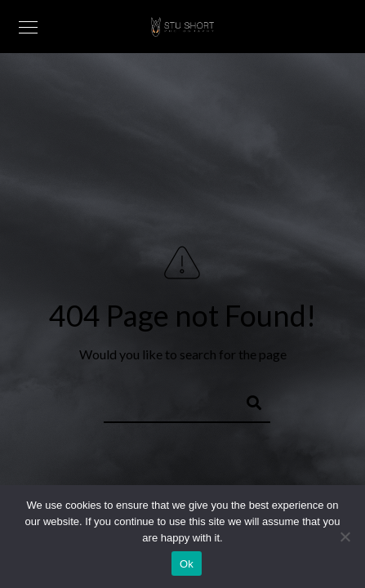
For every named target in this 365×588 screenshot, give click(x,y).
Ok (187, 564)
